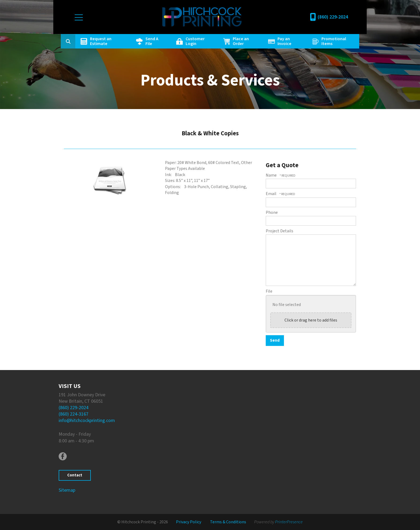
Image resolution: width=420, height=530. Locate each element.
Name (272, 175)
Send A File (152, 41)
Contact (75, 475)
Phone (272, 212)
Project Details (280, 231)
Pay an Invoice (284, 41)
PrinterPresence (289, 522)
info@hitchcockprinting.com (87, 421)
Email (271, 194)
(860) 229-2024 (333, 17)
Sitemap (67, 490)
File (269, 291)
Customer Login (195, 41)
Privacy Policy (189, 522)
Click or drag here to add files (311, 320)
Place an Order (241, 41)
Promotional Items (333, 41)
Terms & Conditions (228, 522)
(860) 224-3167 (74, 414)
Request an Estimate (101, 41)
